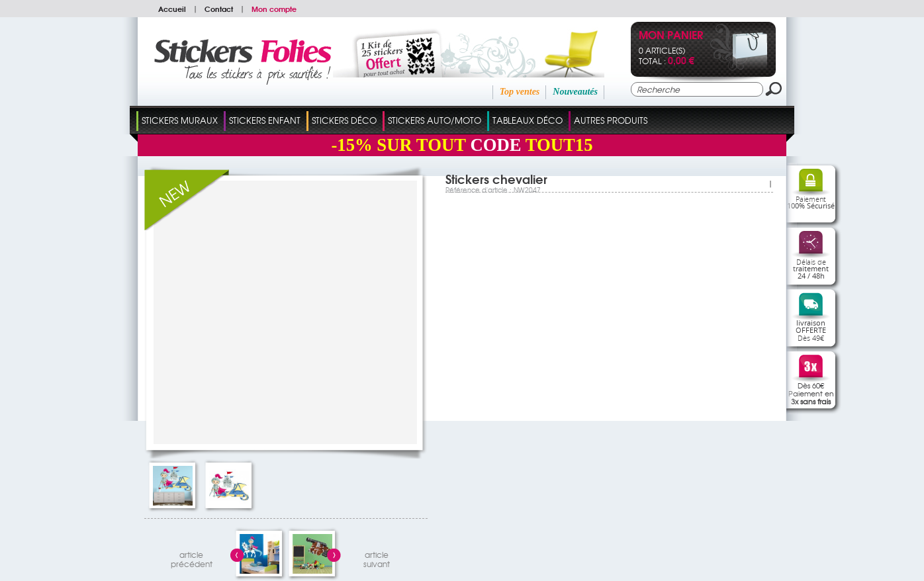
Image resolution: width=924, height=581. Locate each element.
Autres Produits (611, 120)
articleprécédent (192, 558)
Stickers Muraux (180, 120)
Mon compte (274, 9)
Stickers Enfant (265, 120)
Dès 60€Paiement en (811, 393)
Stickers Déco (344, 120)
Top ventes (520, 92)
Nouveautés (575, 92)
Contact (219, 9)
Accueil (172, 9)
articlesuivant (377, 558)
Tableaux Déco (528, 120)
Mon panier (671, 36)
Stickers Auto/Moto (435, 120)
